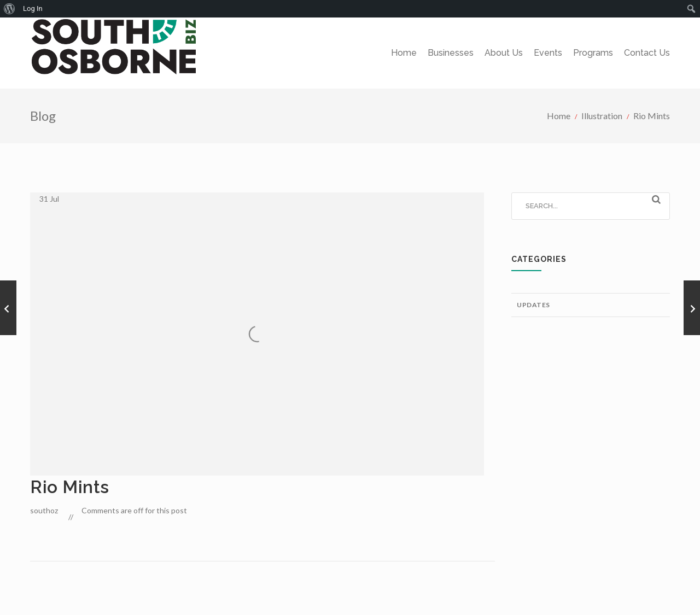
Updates (533, 305)
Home (559, 116)
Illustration (602, 116)
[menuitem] (10, 9)
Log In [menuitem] (33, 8)
